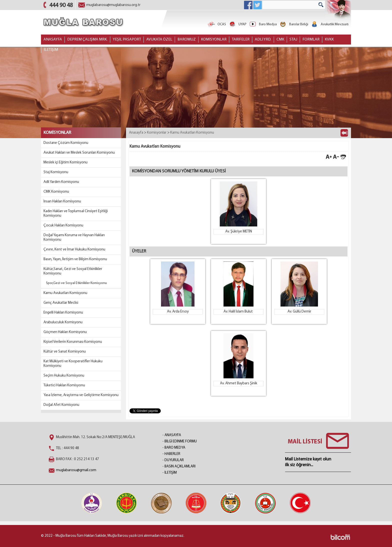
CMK (280, 40)
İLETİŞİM (51, 50)
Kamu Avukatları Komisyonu (65, 293)
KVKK (329, 40)
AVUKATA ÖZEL (159, 40)
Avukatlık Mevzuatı (330, 24)
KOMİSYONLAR (214, 40)
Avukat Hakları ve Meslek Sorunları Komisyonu (79, 153)
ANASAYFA (53, 40)
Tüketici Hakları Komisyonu (64, 385)
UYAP (237, 24)
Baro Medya (263, 24)
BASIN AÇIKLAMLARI (180, 467)
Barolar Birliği (294, 24)
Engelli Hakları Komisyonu (63, 313)
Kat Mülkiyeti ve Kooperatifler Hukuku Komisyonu (73, 364)
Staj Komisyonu (56, 172)
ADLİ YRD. (263, 40)
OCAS (217, 24)
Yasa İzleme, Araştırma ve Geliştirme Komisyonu (81, 395)
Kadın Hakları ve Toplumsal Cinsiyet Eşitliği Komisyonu (76, 214)
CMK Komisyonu (56, 192)
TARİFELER (241, 40)
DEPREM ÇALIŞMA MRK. (87, 40)
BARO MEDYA (175, 448)
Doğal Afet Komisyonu (61, 405)
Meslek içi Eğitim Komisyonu (65, 163)
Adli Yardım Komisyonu (61, 182)
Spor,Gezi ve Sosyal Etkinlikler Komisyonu (76, 283)
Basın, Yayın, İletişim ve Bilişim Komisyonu (75, 259)
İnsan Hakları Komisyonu (62, 202)
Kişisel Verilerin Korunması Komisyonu (73, 342)
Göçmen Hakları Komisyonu (65, 332)
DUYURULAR (174, 460)
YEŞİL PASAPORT (127, 40)
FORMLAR (311, 40)
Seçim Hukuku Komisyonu (64, 376)
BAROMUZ (187, 40)
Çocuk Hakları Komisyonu (63, 226)
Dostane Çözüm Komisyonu (66, 143)
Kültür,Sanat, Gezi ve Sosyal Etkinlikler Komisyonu (73, 271)
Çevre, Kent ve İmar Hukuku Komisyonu (74, 250)
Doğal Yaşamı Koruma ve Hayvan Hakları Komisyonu (74, 238)
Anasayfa (136, 133)
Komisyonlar (157, 133)
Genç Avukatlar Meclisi (61, 303)
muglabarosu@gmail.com (76, 470)
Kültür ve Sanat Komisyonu (65, 352)
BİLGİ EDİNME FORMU (181, 442)
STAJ (293, 40)
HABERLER (172, 454)
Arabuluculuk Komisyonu (63, 322)
